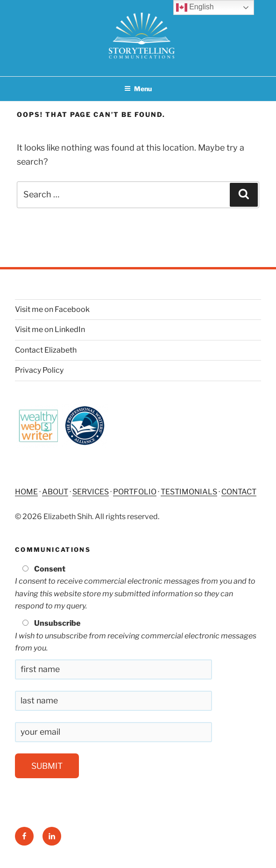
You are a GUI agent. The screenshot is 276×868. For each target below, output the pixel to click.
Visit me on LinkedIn (50, 329)
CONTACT (239, 492)
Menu (138, 89)
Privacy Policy (39, 370)
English (195, 7)
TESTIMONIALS (189, 492)
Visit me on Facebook (52, 309)
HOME (26, 492)
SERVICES (91, 492)
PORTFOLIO (135, 492)
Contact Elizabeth (46, 350)
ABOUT (55, 492)
